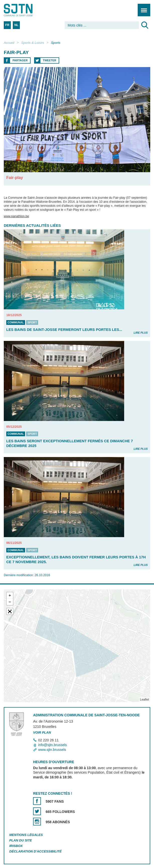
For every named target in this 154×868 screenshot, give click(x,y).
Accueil (9, 43)
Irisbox (16, 846)
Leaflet (144, 700)
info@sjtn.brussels (53, 745)
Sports (56, 43)
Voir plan (42, 732)
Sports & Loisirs (33, 43)
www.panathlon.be (16, 216)
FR (7, 25)
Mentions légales (26, 835)
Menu (142, 7)
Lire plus (141, 333)
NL (16, 25)
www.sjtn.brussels (52, 750)
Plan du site (21, 840)
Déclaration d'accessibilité (35, 851)
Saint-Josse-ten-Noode (25, 10)
